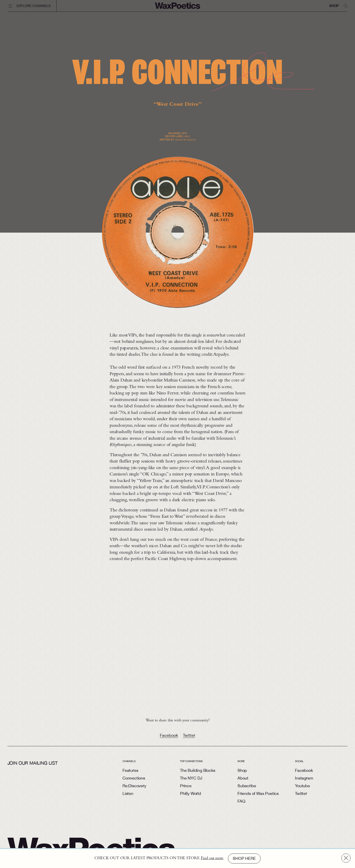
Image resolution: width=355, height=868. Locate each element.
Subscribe (247, 786)
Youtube (302, 786)
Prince (186, 786)
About (243, 778)
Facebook (169, 739)
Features (130, 770)
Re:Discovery (134, 786)
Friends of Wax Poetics (258, 793)
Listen (128, 793)
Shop (334, 6)
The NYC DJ (191, 778)
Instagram (304, 778)
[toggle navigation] (32, 6)
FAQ (241, 801)
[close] (346, 858)
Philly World (191, 793)
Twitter (189, 739)
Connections (134, 778)
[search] (345, 6)
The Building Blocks (198, 770)
